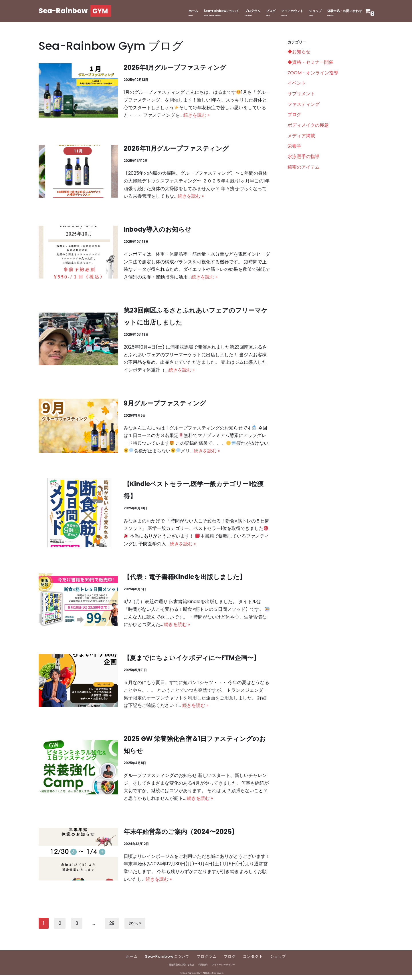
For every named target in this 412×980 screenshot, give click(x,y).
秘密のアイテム (304, 169)
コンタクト (253, 962)
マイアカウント (287, 11)
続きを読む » (196, 116)
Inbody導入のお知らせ (158, 230)
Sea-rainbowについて (212, 11)
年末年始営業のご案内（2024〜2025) (179, 836)
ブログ (264, 11)
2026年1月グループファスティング (175, 68)
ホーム (183, 11)
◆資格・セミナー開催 (310, 63)
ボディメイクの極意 (308, 127)
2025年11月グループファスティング (177, 149)
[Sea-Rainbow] (75, 11)
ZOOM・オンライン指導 (313, 73)
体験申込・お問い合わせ (343, 11)
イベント (297, 84)
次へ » (135, 928)
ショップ (312, 11)
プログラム (245, 11)
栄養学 (294, 148)
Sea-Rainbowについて (167, 962)
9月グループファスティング (165, 405)
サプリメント (301, 95)
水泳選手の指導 (304, 158)
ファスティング (304, 105)
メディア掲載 (301, 137)
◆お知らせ (299, 52)
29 (112, 928)
